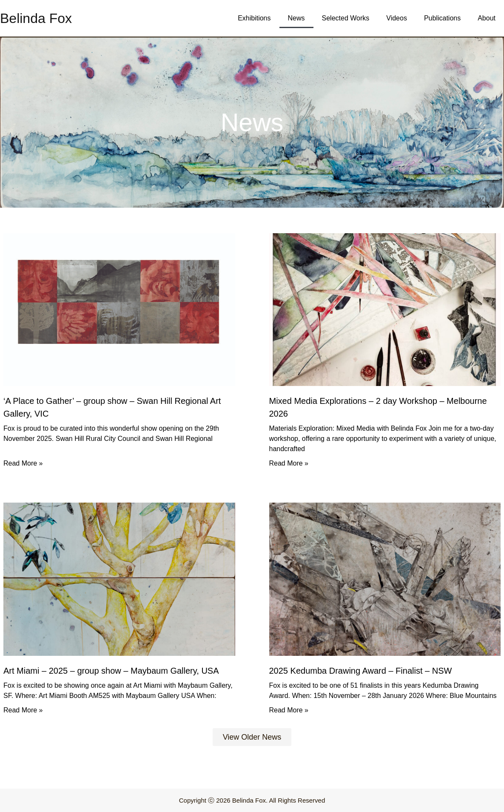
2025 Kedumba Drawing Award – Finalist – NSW (361, 671)
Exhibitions (254, 18)
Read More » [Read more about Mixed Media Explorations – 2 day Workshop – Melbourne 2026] (289, 463)
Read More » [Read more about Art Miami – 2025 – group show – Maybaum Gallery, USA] (23, 710)
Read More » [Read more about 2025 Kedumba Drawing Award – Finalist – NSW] (289, 710)
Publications (442, 18)
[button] (252, 737)
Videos (397, 18)
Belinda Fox (36, 18)
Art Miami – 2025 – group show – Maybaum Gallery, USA (111, 671)
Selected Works (346, 18)
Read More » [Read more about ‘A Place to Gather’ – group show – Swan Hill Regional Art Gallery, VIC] (23, 463)
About (487, 18)
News (296, 18)
